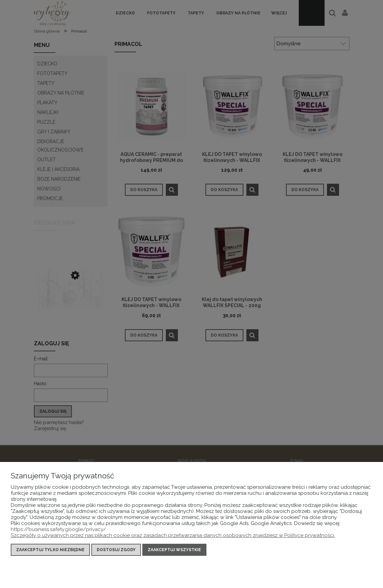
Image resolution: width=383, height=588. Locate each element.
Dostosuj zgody (116, 550)
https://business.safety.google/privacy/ (58, 529)
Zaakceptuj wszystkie (174, 550)
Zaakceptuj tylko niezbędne (50, 550)
